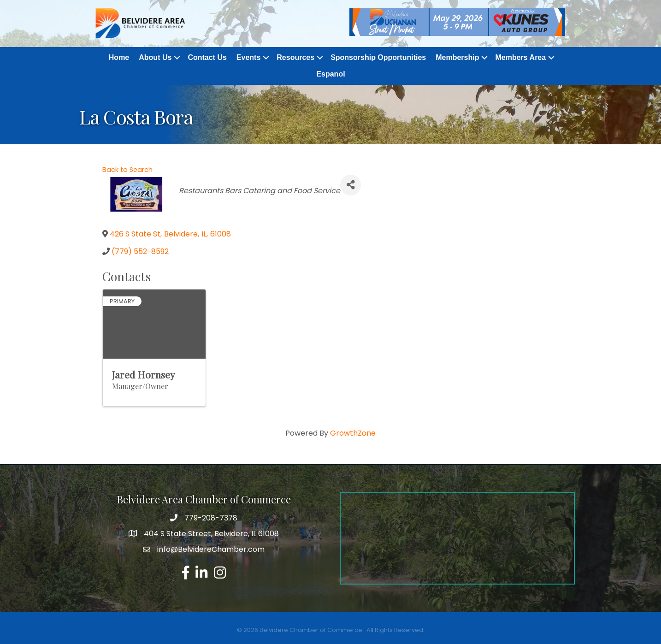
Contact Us (207, 57)
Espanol (330, 74)
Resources (295, 57)
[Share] (351, 185)
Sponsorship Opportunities (378, 57)
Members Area (520, 57)
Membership (457, 57)
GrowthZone (353, 433)
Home (119, 57)
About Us (155, 57)
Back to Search (127, 170)
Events (248, 57)
